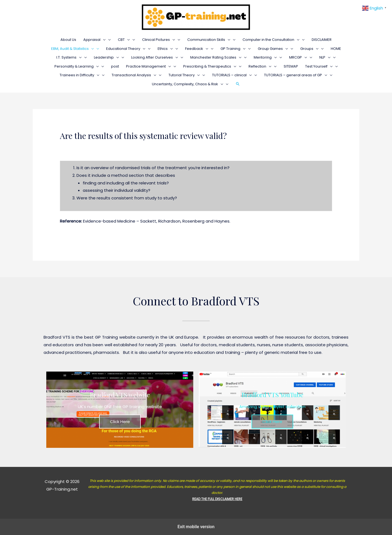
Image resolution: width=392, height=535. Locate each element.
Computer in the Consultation (271, 40)
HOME (336, 49)
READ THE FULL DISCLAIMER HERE (217, 499)
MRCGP (298, 57)
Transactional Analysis (134, 75)
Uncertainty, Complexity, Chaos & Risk (188, 84)
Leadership (106, 57)
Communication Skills (209, 40)
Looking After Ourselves (155, 57)
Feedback (197, 49)
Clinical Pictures (159, 40)
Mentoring (265, 57)
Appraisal (94, 40)
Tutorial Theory (184, 75)
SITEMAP (291, 66)
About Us (68, 40)
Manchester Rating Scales (216, 57)
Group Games (273, 49)
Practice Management (148, 66)
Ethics (165, 49)
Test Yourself (319, 66)
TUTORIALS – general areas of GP (296, 75)
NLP (325, 57)
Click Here (120, 422)
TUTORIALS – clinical (232, 75)
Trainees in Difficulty (79, 75)
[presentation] (103, 40)
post (115, 66)
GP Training (233, 49)
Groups (309, 49)
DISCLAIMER (322, 40)
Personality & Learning (77, 66)
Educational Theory (126, 49)
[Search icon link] (238, 84)
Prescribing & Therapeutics (210, 66)
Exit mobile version (196, 527)
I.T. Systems (69, 57)
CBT (124, 40)
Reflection (260, 66)
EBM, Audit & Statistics (73, 49)
